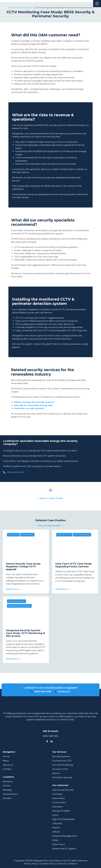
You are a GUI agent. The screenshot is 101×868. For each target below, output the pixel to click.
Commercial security (16, 601)
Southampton (10, 794)
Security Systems (61, 756)
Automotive (58, 798)
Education (58, 807)
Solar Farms (58, 844)
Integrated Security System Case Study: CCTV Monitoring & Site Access (25, 633)
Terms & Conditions (67, 864)
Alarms (56, 773)
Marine (56, 828)
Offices (56, 832)
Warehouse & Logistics (64, 849)
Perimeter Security (62, 777)
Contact (7, 769)
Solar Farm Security (82, 535)
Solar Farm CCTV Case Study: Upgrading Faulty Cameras (74, 565)
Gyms (55, 815)
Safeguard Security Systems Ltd (50, 861)
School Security (27, 535)
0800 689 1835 (16, 472)
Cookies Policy (48, 864)
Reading (7, 790)
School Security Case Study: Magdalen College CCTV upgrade (23, 567)
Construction (59, 802)
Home (6, 756)
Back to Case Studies (50, 498)
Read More (13, 589)
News (6, 761)
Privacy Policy (31, 864)
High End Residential (63, 819)
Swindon (7, 798)
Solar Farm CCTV (64, 535)
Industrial (57, 823)
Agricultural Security (63, 790)
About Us (8, 765)
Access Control (60, 769)
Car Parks (57, 794)
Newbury (8, 781)
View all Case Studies (51, 525)
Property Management (65, 836)
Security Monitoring (62, 765)
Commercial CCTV (62, 761)
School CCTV (13, 535)
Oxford (6, 786)
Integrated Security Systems (19, 606)
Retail (55, 840)
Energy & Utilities (61, 811)
